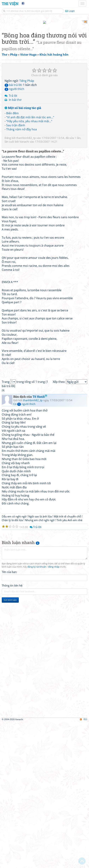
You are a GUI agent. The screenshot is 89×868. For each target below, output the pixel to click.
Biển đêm (12, 209)
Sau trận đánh (16, 221)
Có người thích (24, 549)
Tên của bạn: (9, 717)
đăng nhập (54, 712)
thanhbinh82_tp (26, 234)
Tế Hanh (40, 542)
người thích (14, 185)
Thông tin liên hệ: (12, 731)
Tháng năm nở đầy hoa (21, 225)
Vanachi (24, 237)
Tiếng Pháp (27, 177)
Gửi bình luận (10, 746)
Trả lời (13, 192)
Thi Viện (10, 4)
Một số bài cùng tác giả (23, 204)
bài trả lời (13, 181)
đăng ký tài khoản (37, 712)
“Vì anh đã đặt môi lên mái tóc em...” (30, 213)
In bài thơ (15, 196)
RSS (84, 865)
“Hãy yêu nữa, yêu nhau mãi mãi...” (29, 217)
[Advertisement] (44, 45)
